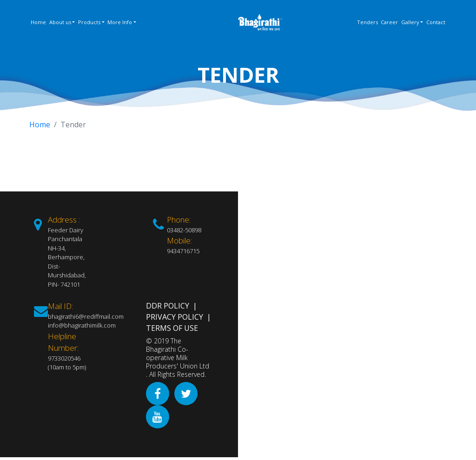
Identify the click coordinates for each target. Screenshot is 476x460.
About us (60, 22)
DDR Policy (168, 306)
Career (389, 22)
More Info (120, 22)
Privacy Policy (175, 317)
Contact (436, 22)
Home (38, 22)
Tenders (367, 22)
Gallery (410, 22)
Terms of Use (172, 328)
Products (89, 22)
